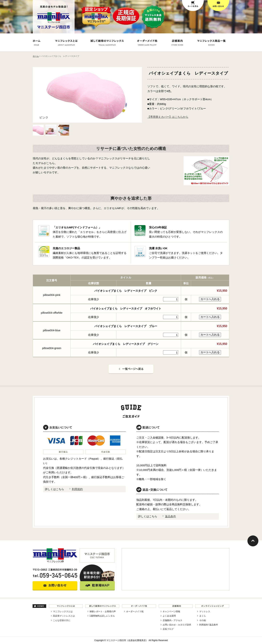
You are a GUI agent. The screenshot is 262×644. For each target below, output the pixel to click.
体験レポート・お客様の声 (103, 612)
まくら (203, 616)
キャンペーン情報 (171, 612)
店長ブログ (168, 629)
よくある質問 (169, 616)
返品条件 (170, 516)
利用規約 (77, 489)
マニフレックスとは (63, 612)
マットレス (205, 612)
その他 (203, 620)
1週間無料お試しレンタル (102, 616)
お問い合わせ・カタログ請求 (177, 625)
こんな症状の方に (62, 620)
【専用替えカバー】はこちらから (168, 117)
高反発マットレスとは (64, 616)
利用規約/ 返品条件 (209, 625)
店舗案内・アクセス (172, 620)
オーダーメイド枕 (135, 612)
